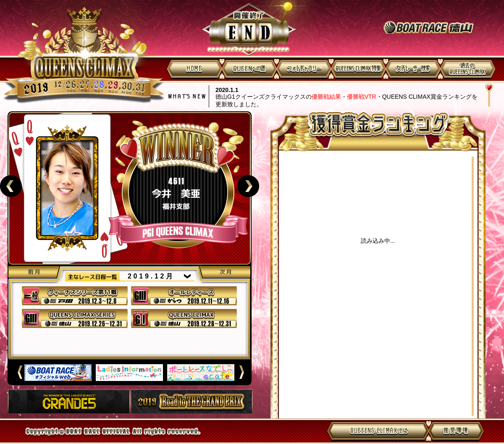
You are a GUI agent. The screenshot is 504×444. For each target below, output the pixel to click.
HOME (194, 69)
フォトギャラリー (304, 69)
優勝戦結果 (326, 97)
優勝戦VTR (362, 97)
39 (75, 318)
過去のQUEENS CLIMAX (467, 69)
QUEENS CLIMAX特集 (358, 69)
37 (75, 296)
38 (184, 296)
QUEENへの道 (249, 69)
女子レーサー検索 (413, 69)
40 (184, 318)
